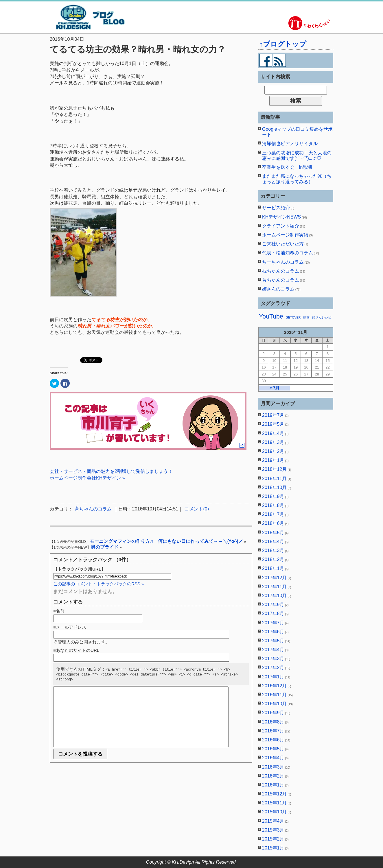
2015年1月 (273, 848)
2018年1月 (273, 568)
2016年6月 (273, 740)
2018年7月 (273, 514)
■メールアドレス (70, 627)
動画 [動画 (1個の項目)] (306, 317)
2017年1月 (273, 677)
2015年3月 (273, 830)
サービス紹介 (276, 208)
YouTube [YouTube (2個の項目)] (271, 317)
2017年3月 (273, 659)
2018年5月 (273, 533)
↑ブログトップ (283, 44)
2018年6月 (273, 523)
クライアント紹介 (281, 226)
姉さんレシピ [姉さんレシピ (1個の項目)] (322, 317)
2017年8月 (273, 613)
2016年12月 (274, 686)
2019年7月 (273, 415)
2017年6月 (273, 632)
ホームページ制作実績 (285, 235)
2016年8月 (273, 722)
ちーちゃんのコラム (283, 262)
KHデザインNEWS (281, 217)
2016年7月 (273, 731)
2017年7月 (273, 623)
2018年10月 (274, 487)
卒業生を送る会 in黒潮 (287, 167)
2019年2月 (273, 451)
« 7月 (275, 388)
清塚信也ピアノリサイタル (290, 144)
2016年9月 (273, 713)
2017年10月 (274, 596)
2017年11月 (274, 587)
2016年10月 (274, 704)
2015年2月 (273, 839)
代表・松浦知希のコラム (288, 253)
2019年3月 (273, 442)
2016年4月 (273, 758)
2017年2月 (273, 668)
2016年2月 (273, 776)
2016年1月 (273, 785)
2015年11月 (274, 803)
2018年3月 (273, 550)
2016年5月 (273, 749)
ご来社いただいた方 (283, 244)
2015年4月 (273, 821)
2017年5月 (273, 641)
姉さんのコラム (278, 289)
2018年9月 (273, 496)
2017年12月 (274, 578)
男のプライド (105, 547)
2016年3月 (273, 767)
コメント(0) (197, 509)
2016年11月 (274, 695)
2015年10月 (274, 812)
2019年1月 (273, 460)
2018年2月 (273, 559)
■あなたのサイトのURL (76, 650)
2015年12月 (274, 794)
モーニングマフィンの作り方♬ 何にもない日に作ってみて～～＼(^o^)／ (166, 541)
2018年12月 (274, 469)
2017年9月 (273, 605)
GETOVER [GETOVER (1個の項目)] (293, 317)
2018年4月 (273, 542)
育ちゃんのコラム (93, 509)
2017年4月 (273, 650)
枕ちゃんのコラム (281, 271)
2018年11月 (274, 479)
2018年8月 (273, 505)
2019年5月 (273, 424)
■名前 (59, 611)
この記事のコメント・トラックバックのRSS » (98, 584)
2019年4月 (273, 433)
